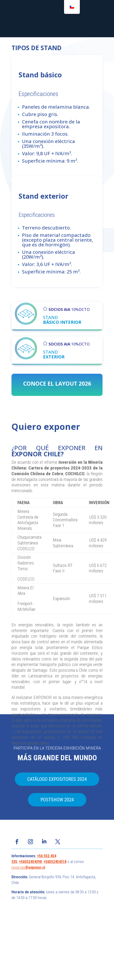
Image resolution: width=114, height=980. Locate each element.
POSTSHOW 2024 (57, 800)
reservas (18, 867)
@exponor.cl (35, 867)
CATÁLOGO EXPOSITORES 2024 (57, 779)
